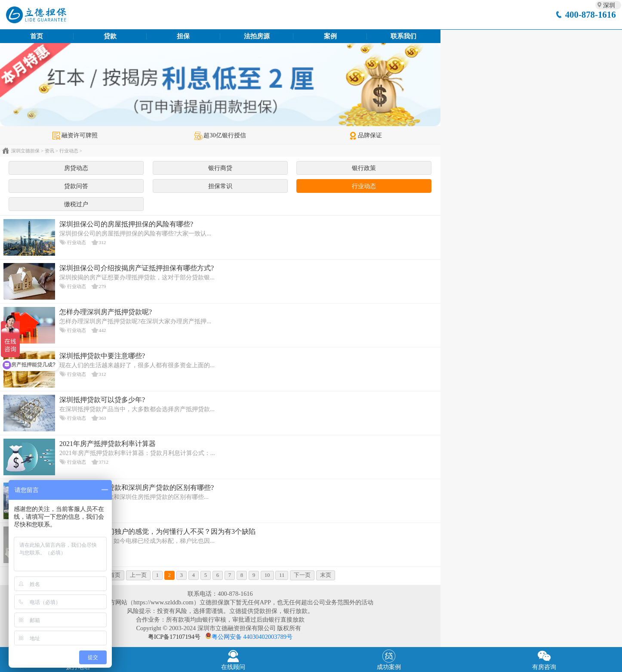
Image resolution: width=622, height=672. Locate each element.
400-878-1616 (591, 14)
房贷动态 (76, 168)
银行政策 (364, 168)
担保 (183, 36)
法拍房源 (257, 36)
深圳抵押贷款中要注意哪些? (102, 356)
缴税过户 (76, 204)
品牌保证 (365, 135)
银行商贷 (220, 168)
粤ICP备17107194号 (174, 637)
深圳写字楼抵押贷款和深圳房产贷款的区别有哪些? (137, 488)
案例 (330, 36)
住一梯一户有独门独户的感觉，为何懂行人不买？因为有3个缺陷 (157, 531)
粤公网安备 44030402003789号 (252, 637)
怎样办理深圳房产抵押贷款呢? (106, 312)
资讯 (49, 151)
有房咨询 (545, 659)
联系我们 (403, 36)
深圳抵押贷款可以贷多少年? (102, 400)
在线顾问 (234, 659)
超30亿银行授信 (220, 135)
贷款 (110, 36)
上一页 (138, 575)
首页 (37, 36)
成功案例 (389, 659)
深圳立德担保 (25, 151)
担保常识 (220, 186)
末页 (326, 575)
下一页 (302, 575)
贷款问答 (76, 186)
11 (282, 575)
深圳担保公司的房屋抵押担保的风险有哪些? (126, 224)
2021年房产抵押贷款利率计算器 (108, 444)
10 (267, 575)
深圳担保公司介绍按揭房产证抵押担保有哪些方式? (137, 268)
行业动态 (69, 151)
